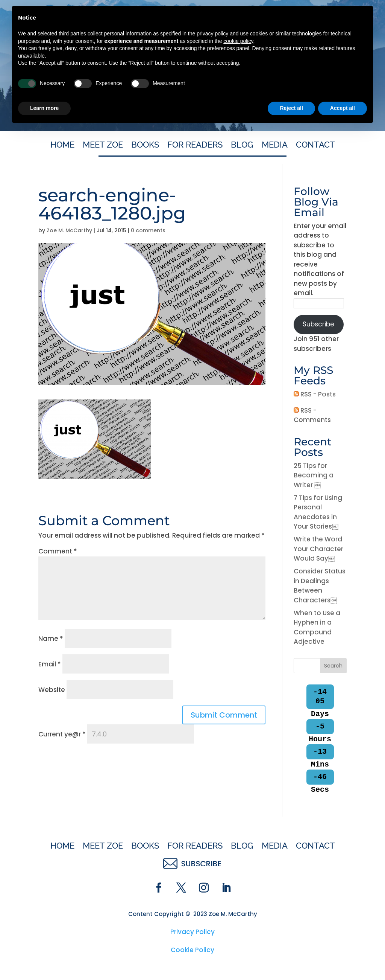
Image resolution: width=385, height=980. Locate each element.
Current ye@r (62, 734)
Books (145, 146)
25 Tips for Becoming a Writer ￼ (314, 475)
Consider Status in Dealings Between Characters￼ (320, 586)
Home (62, 146)
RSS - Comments (312, 415)
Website (52, 690)
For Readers (195, 146)
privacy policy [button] (212, 885)
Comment (58, 551)
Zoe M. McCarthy (69, 230)
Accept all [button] (343, 959)
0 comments (148, 230)
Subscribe (318, 324)
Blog (242, 146)
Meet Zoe (103, 146)
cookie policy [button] (238, 892)
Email (50, 664)
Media (275, 146)
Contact (315, 146)
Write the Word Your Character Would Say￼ (318, 549)
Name (51, 639)
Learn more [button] (44, 959)
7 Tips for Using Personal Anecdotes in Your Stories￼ (318, 512)
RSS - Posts (315, 394)
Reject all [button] (291, 959)
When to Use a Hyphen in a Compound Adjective (317, 627)
